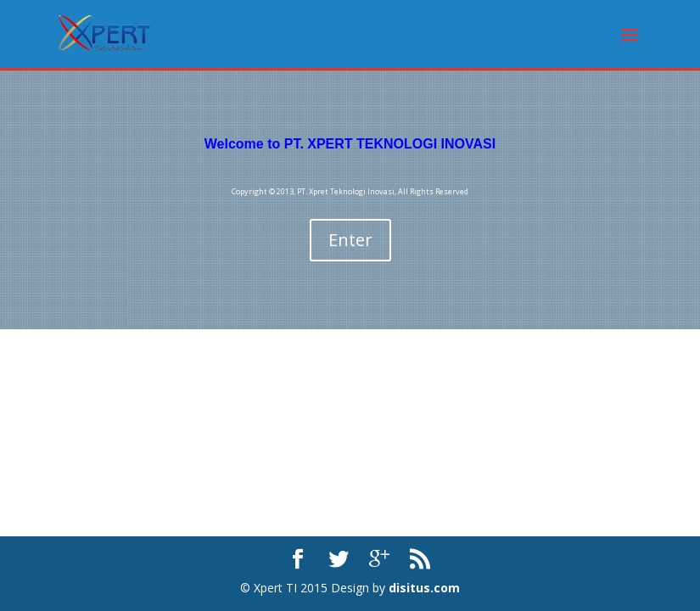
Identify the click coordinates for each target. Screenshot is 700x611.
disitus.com (424, 588)
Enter (350, 240)
